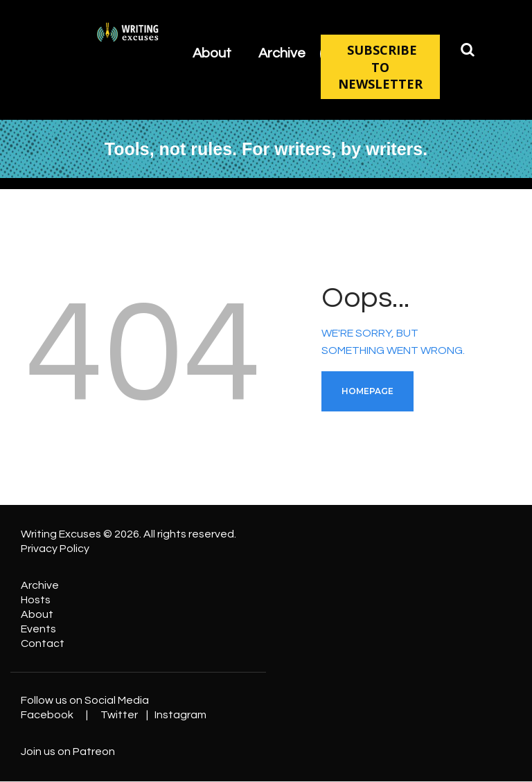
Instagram (180, 715)
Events (38, 629)
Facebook (47, 715)
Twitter (119, 715)
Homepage (367, 391)
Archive (40, 585)
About (37, 614)
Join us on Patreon (68, 752)
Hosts (36, 600)
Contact (43, 643)
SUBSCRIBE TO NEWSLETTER (380, 67)
